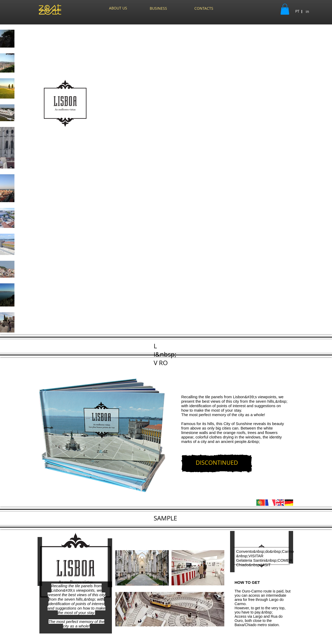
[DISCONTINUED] (217, 463)
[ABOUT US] (118, 8)
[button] (285, 9)
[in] (307, 11)
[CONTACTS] (204, 8)
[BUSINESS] (158, 8)
